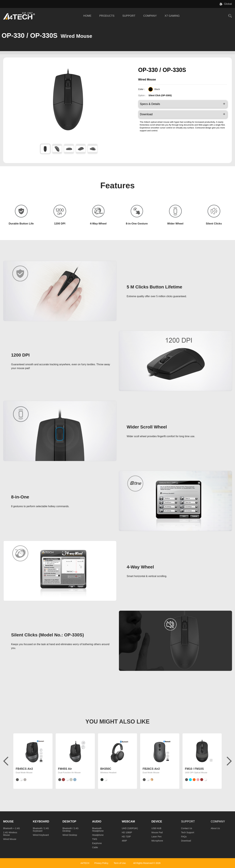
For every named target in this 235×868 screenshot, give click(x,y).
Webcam (128, 821)
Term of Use (120, 863)
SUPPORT (129, 16)
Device (157, 821)
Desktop (69, 821)
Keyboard (41, 821)
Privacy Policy (101, 863)
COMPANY (150, 16)
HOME (87, 16)
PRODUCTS (107, 16)
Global (228, 4)
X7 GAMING (172, 16)
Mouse (8, 821)
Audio (97, 821)
